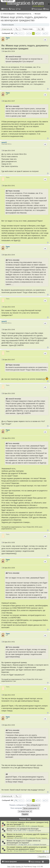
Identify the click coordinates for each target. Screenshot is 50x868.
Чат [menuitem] (19, 9)
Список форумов (9, 14)
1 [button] (23, 34)
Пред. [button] (20, 34)
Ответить (6, 29)
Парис (8, 38)
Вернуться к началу (48, 89)
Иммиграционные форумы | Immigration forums (25, 14)
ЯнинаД (9, 831)
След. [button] (47, 34)
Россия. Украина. (42, 838)
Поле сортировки (25, 808)
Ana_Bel (9, 851)
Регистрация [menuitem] (38, 9)
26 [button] (44, 34)
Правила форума (8, 25)
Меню (6, 9)
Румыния (38, 851)
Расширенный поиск (43, 29)
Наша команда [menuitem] (36, 862)
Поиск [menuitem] (13, 9)
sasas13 (4, 142)
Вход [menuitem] (47, 9)
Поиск (39, 29)
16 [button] (36, 34)
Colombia (10, 838)
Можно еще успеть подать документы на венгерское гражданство (24, 19)
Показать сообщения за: (25, 805)
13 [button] (28, 34)
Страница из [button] (16, 34)
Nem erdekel (11, 826)
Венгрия (38, 14)
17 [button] (39, 34)
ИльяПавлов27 (12, 845)
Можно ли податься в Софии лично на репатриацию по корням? (24, 842)
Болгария (38, 831)
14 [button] (30, 34)
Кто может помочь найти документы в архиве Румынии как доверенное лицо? (27, 848)
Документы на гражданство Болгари (23, 829)
